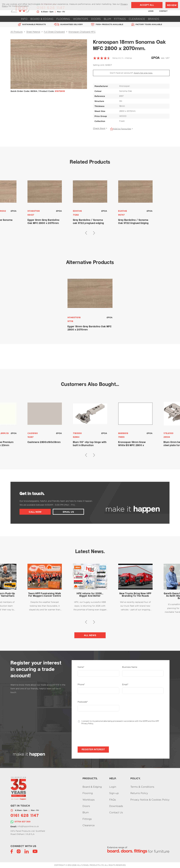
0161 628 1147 (25, 816)
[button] (86, 233)
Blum (107, 19)
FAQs (113, 800)
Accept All (147, 5)
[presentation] (97, 736)
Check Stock (99, 128)
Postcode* (83, 702)
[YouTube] (35, 851)
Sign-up (114, 793)
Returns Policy (139, 793)
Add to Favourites (122, 129)
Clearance (137, 19)
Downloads (116, 806)
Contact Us (116, 812)
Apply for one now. (143, 73)
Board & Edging (42, 19)
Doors (96, 19)
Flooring (63, 19)
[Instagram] (19, 851)
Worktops (81, 19)
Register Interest (93, 749)
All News (90, 635)
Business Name (130, 667)
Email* (125, 685)
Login (113, 787)
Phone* (81, 685)
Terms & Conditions (142, 787)
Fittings (120, 19)
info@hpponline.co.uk (28, 826)
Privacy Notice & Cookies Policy (150, 800)
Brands (154, 19)
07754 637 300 (22, 822)
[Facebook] (12, 851)
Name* (81, 667)
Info (24, 19)
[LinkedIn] (27, 851)
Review (172, 5)
